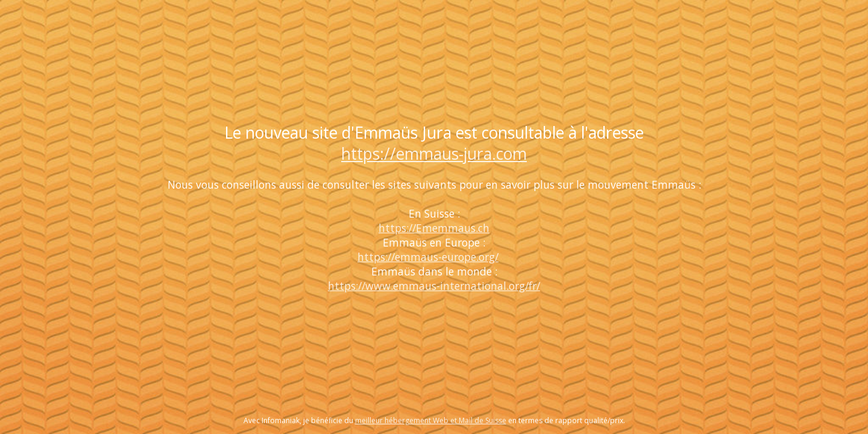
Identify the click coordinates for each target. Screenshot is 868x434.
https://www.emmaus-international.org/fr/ (434, 286)
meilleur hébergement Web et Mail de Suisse (431, 420)
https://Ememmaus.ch (434, 228)
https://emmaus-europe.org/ (428, 257)
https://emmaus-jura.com (434, 154)
